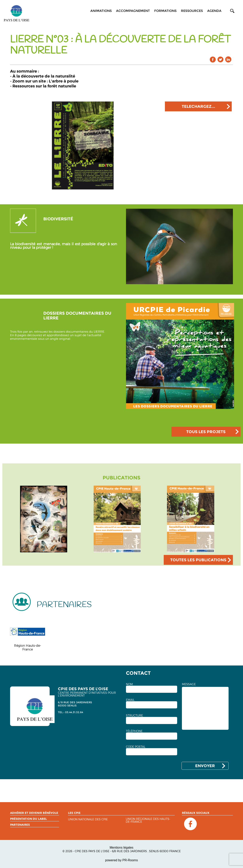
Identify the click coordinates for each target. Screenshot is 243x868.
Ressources (192, 11)
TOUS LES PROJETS (206, 432)
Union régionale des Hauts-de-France (148, 820)
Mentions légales (121, 848)
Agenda (214, 11)
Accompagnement (133, 11)
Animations (101, 11)
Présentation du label (28, 819)
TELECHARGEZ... (198, 106)
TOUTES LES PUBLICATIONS (198, 560)
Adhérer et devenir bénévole (34, 813)
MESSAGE (189, 684)
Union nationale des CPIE (88, 819)
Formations (165, 11)
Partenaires (20, 825)
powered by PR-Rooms (121, 860)
